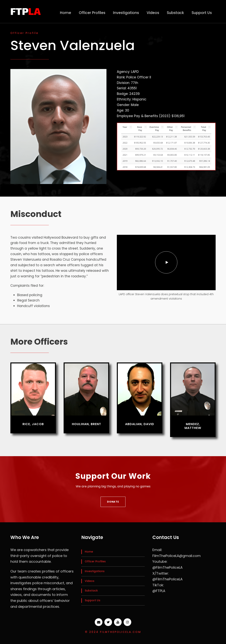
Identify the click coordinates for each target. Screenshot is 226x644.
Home (66, 13)
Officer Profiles (92, 13)
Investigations (126, 13)
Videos (153, 13)
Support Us (202, 13)
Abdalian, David (140, 424)
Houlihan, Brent (86, 424)
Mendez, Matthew (193, 426)
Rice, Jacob (33, 424)
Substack (175, 13)
